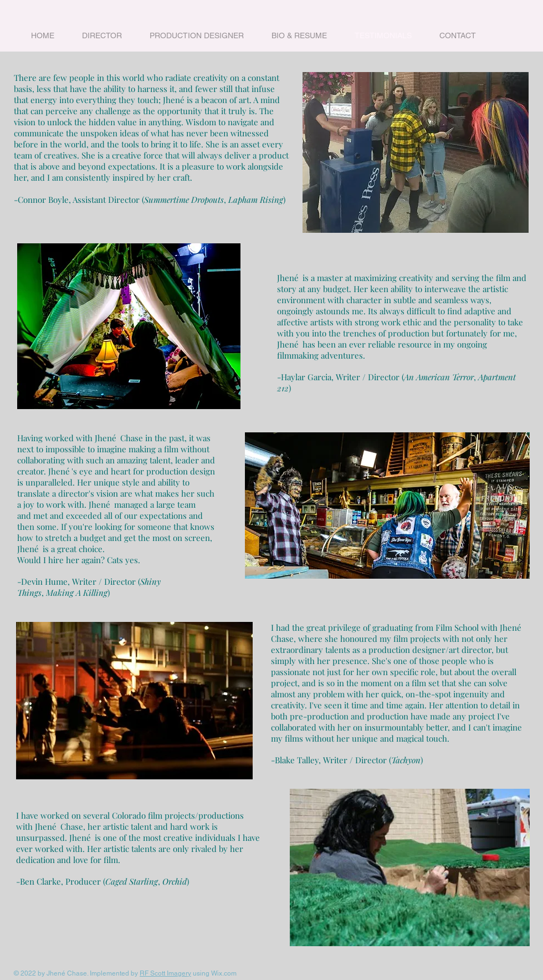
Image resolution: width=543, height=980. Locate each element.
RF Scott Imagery (165, 973)
